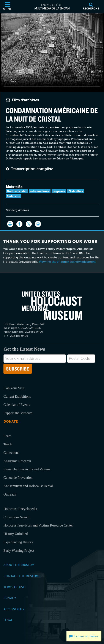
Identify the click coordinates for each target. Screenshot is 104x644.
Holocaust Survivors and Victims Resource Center (38, 525)
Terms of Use (14, 587)
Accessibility (14, 609)
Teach (8, 444)
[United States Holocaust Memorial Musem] (52, 306)
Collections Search (16, 517)
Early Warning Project (19, 551)
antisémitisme (40, 191)
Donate (11, 421)
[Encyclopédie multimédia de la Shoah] (52, 7)
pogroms (59, 191)
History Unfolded (16, 534)
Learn (7, 436)
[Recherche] (91, 7)
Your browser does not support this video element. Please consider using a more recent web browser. (52, 52)
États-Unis (76, 191)
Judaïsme (13, 196)
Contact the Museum (21, 576)
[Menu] (8, 7)
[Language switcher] (38, 224)
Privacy (10, 598)
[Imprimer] (10, 224)
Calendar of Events (17, 405)
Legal (8, 620)
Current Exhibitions (17, 396)
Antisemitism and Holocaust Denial (28, 486)
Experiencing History (18, 542)
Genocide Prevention (18, 478)
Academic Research (17, 461)
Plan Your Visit (14, 388)
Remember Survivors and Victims (27, 469)
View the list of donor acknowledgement (67, 262)
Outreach (10, 494)
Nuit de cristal (17, 191)
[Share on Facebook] (19, 224)
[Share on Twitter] (29, 224)
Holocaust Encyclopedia (20, 509)
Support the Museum (18, 413)
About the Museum (19, 565)
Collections (11, 453)
